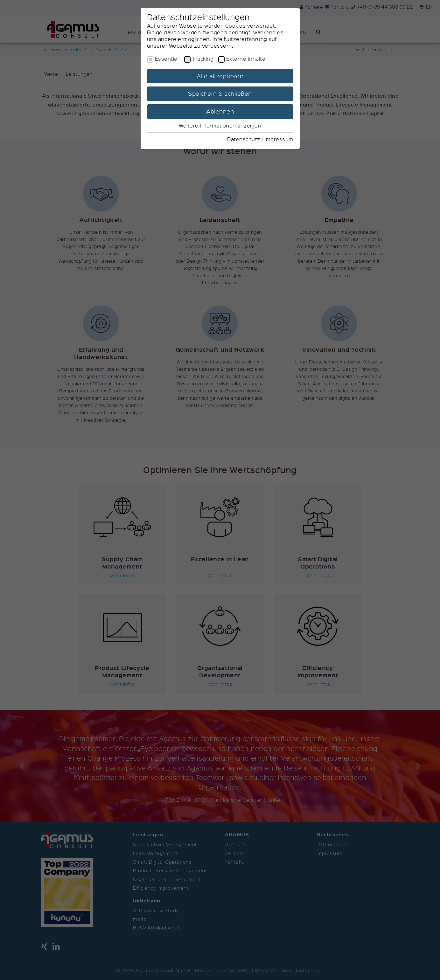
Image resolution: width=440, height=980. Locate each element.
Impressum (279, 139)
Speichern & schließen (220, 93)
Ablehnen (220, 111)
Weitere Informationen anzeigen (220, 125)
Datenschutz (244, 139)
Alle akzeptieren (220, 76)
